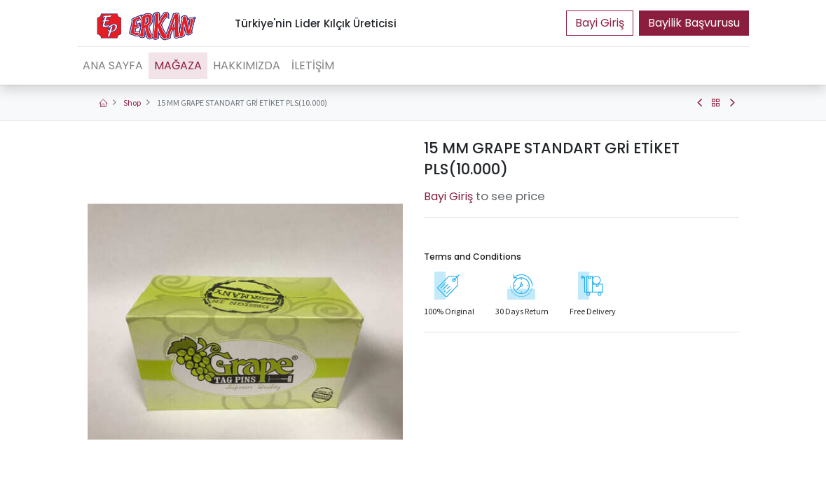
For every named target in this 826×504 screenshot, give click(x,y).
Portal (600, 23)
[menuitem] (113, 66)
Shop (132, 103)
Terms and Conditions (473, 257)
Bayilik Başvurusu (694, 23)
